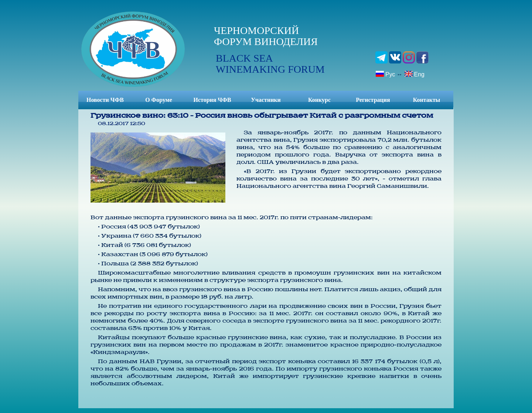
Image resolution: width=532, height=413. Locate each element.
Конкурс (319, 100)
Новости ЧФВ (105, 100)
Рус (385, 74)
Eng (414, 74)
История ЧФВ (212, 100)
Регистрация (373, 100)
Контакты (427, 100)
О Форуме (159, 100)
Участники (266, 100)
